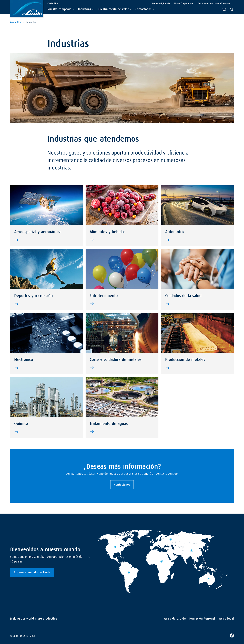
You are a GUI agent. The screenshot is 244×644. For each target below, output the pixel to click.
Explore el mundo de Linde (32, 573)
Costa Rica (16, 22)
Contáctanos (122, 485)
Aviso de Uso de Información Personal (190, 619)
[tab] (61, 9)
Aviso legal (226, 619)
